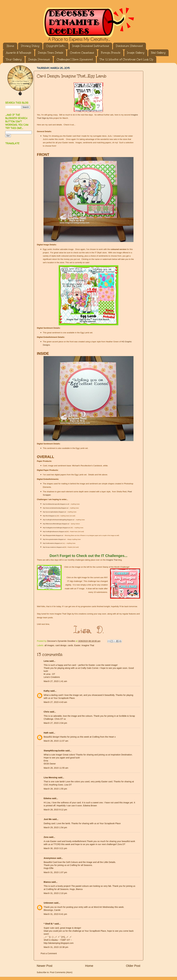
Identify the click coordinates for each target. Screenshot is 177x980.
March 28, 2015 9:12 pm (55, 810)
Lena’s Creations (52, 677)
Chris (46, 712)
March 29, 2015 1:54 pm (55, 827)
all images (49, 645)
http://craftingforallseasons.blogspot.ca (54, 532)
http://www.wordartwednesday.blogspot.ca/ (56, 508)
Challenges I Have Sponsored (75, 59)
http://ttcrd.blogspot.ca (50, 516)
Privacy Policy (30, 46)
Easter (77, 645)
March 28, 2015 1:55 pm (55, 789)
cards (70, 645)
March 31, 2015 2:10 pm (55, 893)
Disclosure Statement (129, 46)
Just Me (48, 819)
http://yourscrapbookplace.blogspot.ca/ (54, 512)
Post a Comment (49, 953)
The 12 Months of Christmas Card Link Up (126, 59)
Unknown (49, 903)
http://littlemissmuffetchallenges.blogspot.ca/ (56, 524)
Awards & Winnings (19, 53)
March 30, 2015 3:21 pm (55, 848)
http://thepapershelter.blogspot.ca (53, 535)
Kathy (47, 691)
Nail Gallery (158, 53)
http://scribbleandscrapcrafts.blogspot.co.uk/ (56, 504)
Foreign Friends (111, 53)
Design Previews (39, 59)
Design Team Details (51, 53)
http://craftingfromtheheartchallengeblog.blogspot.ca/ (59, 520)
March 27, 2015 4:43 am (55, 702)
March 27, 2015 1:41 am (55, 681)
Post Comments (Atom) (61, 972)
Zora (46, 837)
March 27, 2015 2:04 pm (55, 723)
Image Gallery (136, 53)
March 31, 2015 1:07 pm (55, 872)
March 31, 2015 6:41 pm (55, 914)
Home (10, 46)
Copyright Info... (56, 46)
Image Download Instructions (91, 46)
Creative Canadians (82, 53)
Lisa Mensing (50, 777)
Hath (46, 733)
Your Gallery (14, 59)
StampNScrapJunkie (54, 751)
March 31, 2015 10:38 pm (56, 947)
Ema (46, 761)
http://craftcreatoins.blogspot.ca (52, 543)
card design (61, 645)
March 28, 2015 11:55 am (56, 768)
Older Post (133, 966)
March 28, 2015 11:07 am (56, 741)
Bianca (47, 882)
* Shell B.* (49, 924)
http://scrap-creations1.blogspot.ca (53, 547)
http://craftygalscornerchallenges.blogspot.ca (56, 528)
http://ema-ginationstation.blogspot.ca (54, 539)
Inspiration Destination (121, 755)
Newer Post (45, 966)
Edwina (47, 798)
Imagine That (112, 560)
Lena (46, 661)
